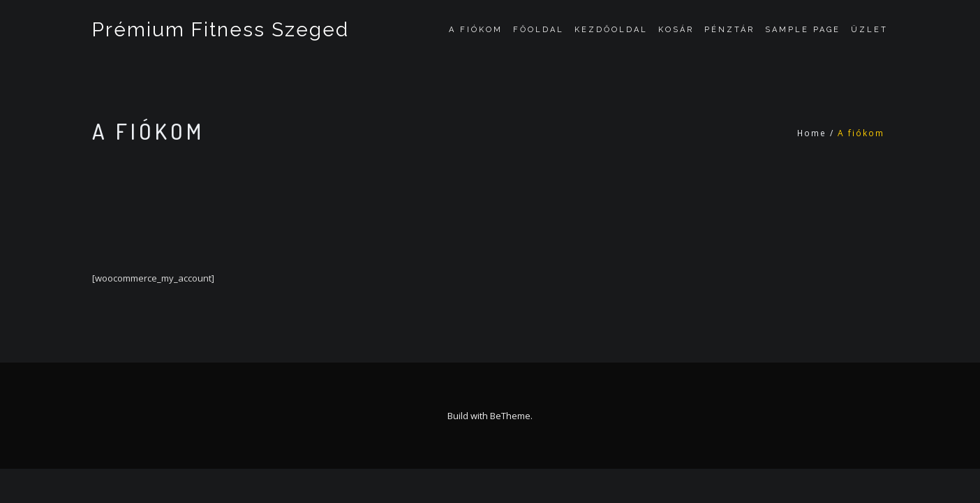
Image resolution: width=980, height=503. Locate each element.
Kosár (676, 30)
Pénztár (729, 30)
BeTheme (510, 416)
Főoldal (539, 30)
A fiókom (476, 30)
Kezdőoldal (611, 30)
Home (812, 133)
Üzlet (869, 30)
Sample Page (803, 30)
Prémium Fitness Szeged (221, 30)
